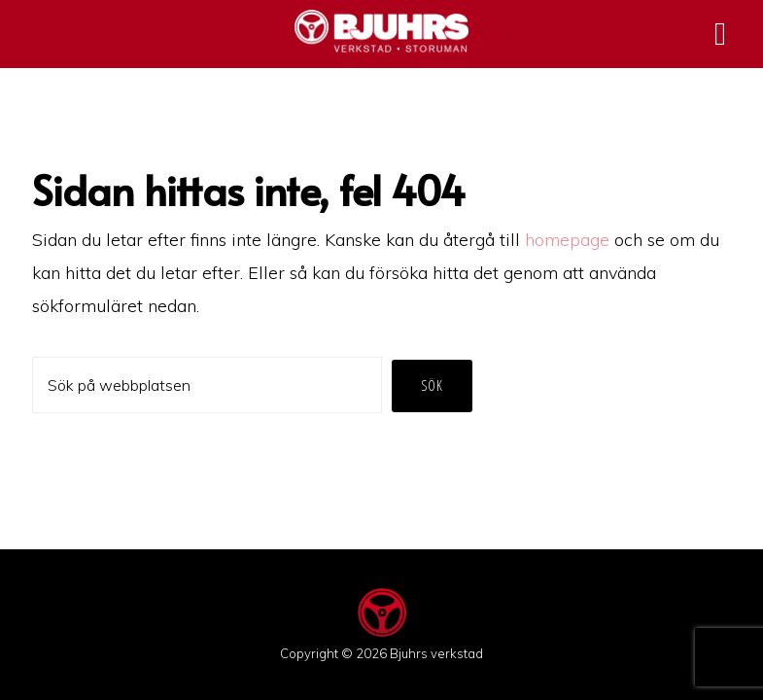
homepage (567, 240)
